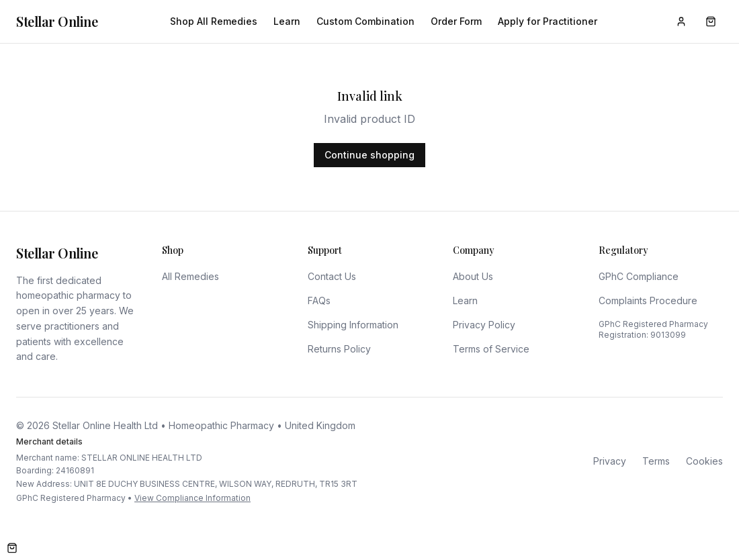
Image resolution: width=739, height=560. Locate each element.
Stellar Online (57, 21)
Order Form (456, 21)
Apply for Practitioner (548, 21)
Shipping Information (353, 325)
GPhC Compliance (639, 276)
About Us (473, 276)
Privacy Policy (484, 325)
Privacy (610, 461)
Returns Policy (339, 349)
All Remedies (190, 276)
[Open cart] (12, 548)
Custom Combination (365, 21)
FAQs (319, 300)
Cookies (704, 461)
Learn (287, 21)
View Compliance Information (192, 498)
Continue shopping (369, 155)
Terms (656, 461)
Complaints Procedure (648, 300)
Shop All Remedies (214, 21)
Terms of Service (491, 349)
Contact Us (332, 276)
